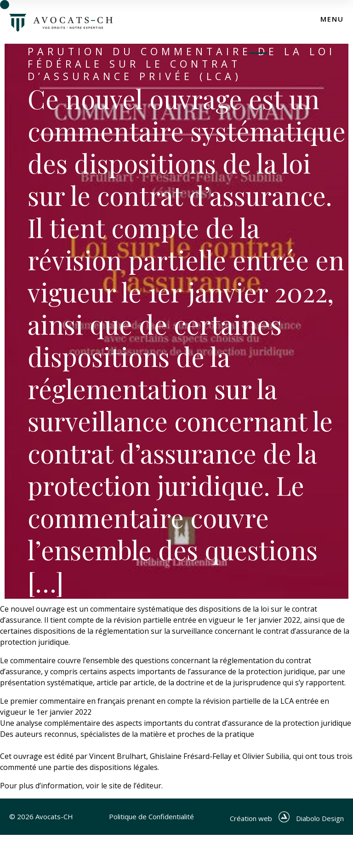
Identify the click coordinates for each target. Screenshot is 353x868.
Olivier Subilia (266, 756)
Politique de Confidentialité (150, 818)
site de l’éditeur (135, 786)
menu (332, 19)
